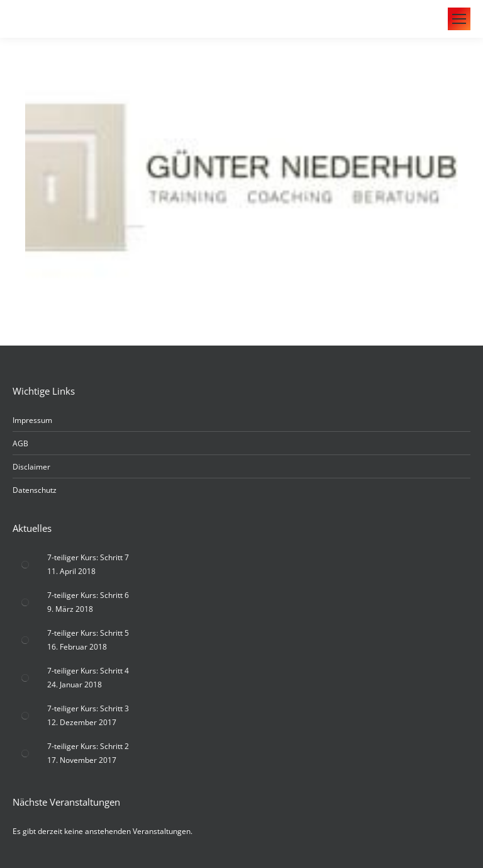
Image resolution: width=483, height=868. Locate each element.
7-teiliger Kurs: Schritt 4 (88, 671)
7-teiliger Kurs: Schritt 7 (88, 557)
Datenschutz (35, 490)
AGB (20, 443)
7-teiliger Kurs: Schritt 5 (88, 633)
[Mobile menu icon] (459, 19)
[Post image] (25, 565)
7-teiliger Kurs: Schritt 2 (88, 746)
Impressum (32, 420)
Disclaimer (31, 467)
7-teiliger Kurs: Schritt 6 (88, 595)
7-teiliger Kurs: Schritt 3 (88, 708)
